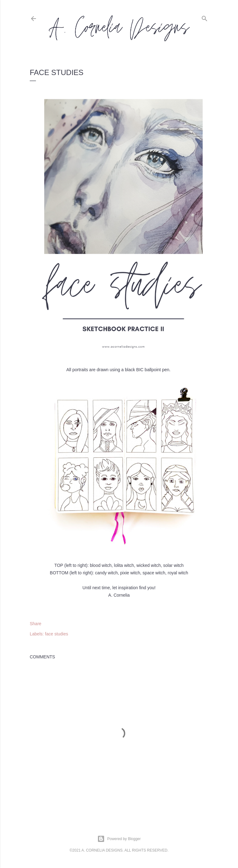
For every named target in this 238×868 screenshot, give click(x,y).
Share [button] (35, 624)
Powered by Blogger (119, 839)
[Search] (205, 17)
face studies (57, 634)
